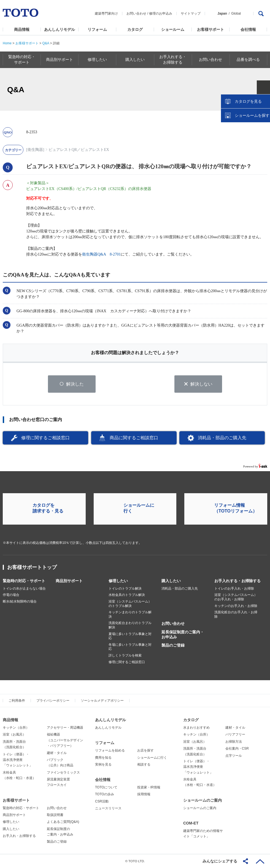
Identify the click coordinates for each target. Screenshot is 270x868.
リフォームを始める (110, 750)
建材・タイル (57, 753)
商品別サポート (69, 581)
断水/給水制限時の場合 (20, 601)
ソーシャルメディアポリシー (102, 701)
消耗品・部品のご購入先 (222, 438)
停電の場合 (11, 595)
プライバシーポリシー (53, 701)
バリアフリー (235, 734)
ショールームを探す (252, 118)
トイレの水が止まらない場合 (24, 588)
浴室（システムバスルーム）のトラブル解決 (130, 604)
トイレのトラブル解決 (125, 588)
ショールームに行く (152, 758)
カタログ (135, 29)
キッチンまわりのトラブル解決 (130, 614)
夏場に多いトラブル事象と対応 (130, 636)
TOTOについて (106, 787)
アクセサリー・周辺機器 (65, 728)
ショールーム (173, 29)
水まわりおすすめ (196, 728)
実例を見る (103, 764)
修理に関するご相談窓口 (45, 438)
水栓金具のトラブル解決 (127, 595)
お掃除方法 (234, 742)
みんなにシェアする (220, 861)
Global (236, 13)
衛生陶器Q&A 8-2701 (101, 254)
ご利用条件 (17, 701)
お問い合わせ (136, 13)
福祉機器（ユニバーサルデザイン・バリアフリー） (65, 740)
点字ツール (234, 756)
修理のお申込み (161, 13)
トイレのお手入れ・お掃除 (234, 588)
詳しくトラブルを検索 (125, 655)
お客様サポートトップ (32, 567)
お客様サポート (210, 29)
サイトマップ (191, 13)
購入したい (171, 581)
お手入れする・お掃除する (237, 581)
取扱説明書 (55, 815)
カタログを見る (248, 104)
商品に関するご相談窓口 (134, 438)
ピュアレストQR (63, 150)
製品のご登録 (173, 645)
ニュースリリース (108, 808)
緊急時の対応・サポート (24, 581)
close (263, 89)
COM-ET (191, 823)
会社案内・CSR (237, 748)
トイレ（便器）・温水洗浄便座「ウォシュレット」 (18, 760)
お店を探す (145, 750)
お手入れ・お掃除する (19, 836)
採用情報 (144, 794)
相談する (144, 764)
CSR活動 (102, 801)
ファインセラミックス (63, 772)
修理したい (118, 581)
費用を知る (103, 758)
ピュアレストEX (95, 150)
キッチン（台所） (16, 728)
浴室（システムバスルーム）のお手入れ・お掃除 (236, 597)
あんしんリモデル (60, 29)
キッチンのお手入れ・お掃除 (236, 606)
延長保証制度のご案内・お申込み (183, 634)
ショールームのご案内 (202, 800)
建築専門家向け (106, 13)
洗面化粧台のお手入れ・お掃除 (236, 614)
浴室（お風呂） (14, 734)
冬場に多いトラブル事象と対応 (130, 647)
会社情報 (248, 29)
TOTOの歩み (105, 794)
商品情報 (22, 29)
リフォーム (97, 29)
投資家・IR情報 (149, 787)
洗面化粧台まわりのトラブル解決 (130, 625)
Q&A (46, 43)
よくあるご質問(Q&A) (63, 822)
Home (7, 43)
